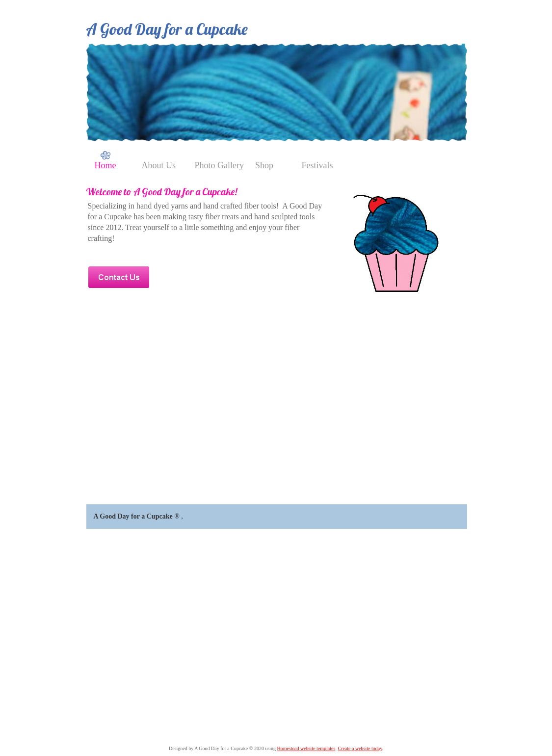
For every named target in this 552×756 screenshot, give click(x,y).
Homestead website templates (306, 748)
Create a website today (360, 748)
